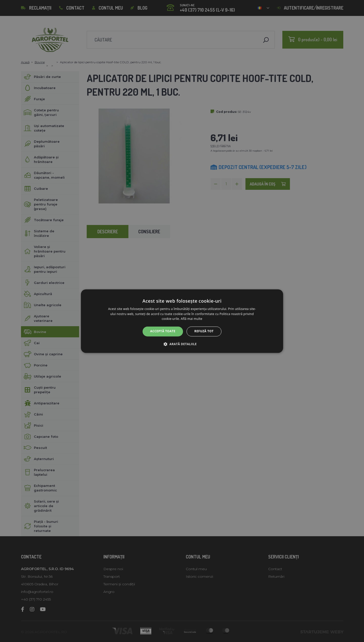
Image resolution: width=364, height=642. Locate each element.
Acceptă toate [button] (163, 331)
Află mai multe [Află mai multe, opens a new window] (191, 319)
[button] (182, 344)
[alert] (182, 321)
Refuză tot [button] (204, 331)
